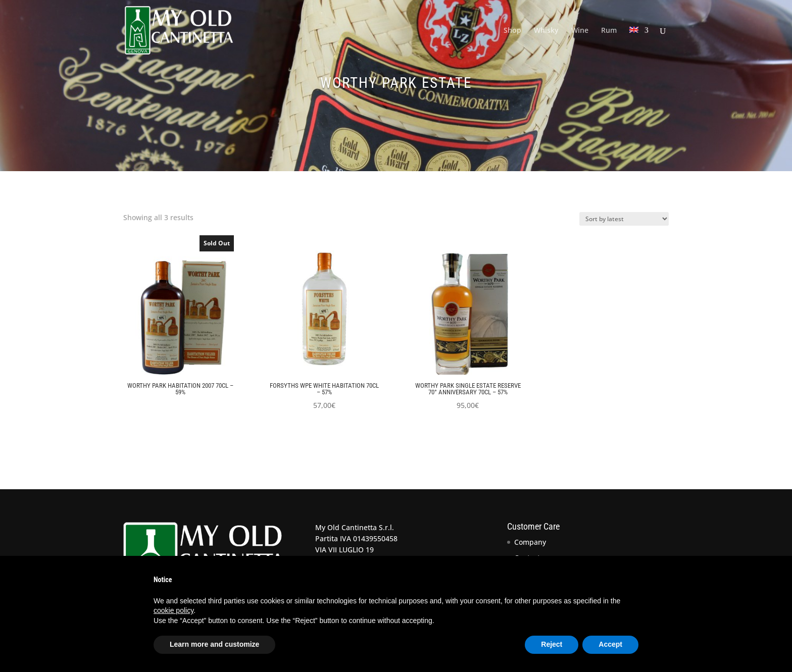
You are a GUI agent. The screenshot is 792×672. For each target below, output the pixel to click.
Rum (609, 31)
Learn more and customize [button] (214, 644)
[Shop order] (624, 219)
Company (530, 542)
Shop (512, 31)
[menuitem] (639, 44)
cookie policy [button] (174, 610)
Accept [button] (610, 644)
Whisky (546, 31)
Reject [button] (552, 644)
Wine (580, 31)
